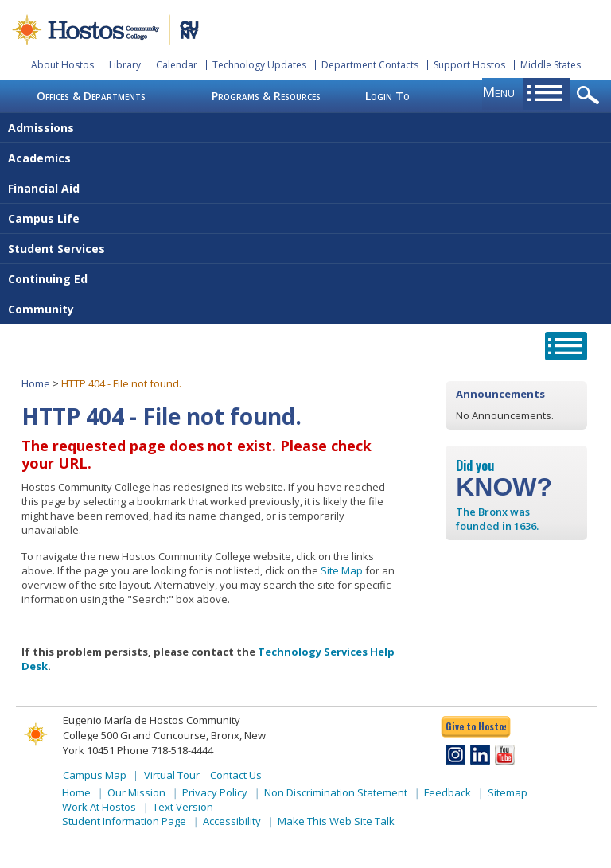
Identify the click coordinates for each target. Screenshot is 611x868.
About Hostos (62, 65)
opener (591, 96)
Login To (387, 96)
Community (41, 309)
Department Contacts (370, 65)
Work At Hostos (99, 807)
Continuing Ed (48, 279)
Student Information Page (124, 821)
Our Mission (136, 792)
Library (125, 65)
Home (36, 383)
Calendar (177, 65)
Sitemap (508, 792)
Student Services (56, 249)
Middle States (551, 65)
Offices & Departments (91, 96)
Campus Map (95, 775)
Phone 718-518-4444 (165, 750)
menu (498, 91)
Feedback (448, 792)
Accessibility (232, 821)
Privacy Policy (215, 792)
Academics (39, 158)
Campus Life (44, 218)
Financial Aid (44, 188)
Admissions (41, 128)
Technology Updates (259, 65)
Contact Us (236, 775)
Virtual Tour (172, 775)
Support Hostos (469, 65)
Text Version (183, 807)
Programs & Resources (266, 96)
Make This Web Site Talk (336, 821)
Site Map (342, 570)
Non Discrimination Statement (336, 792)
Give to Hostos (476, 726)
